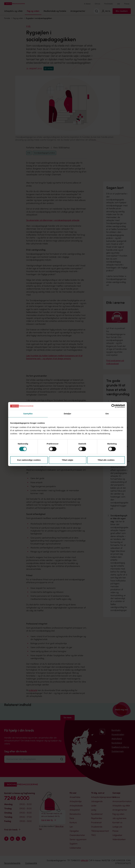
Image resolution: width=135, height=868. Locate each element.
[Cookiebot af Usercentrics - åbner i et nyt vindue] (113, 406)
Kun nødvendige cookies (29, 460)
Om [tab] (107, 414)
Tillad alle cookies (106, 460)
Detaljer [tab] (67, 414)
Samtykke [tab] (28, 414)
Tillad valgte (67, 460)
